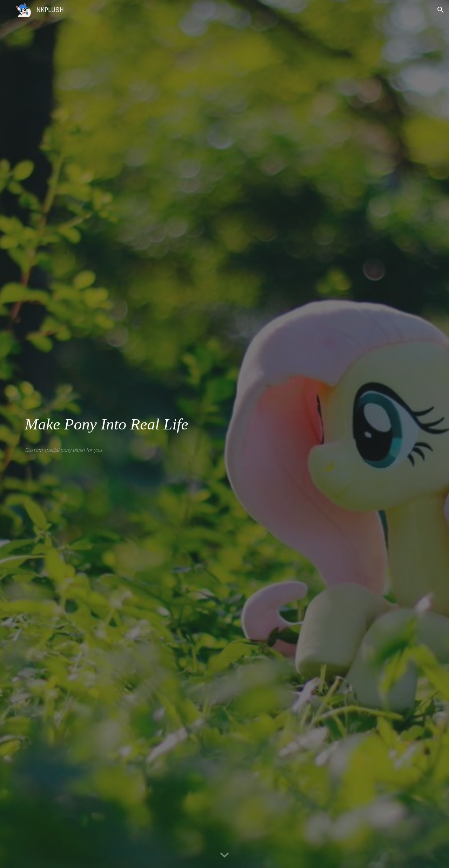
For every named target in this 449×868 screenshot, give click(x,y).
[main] (121, 424)
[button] (441, 10)
